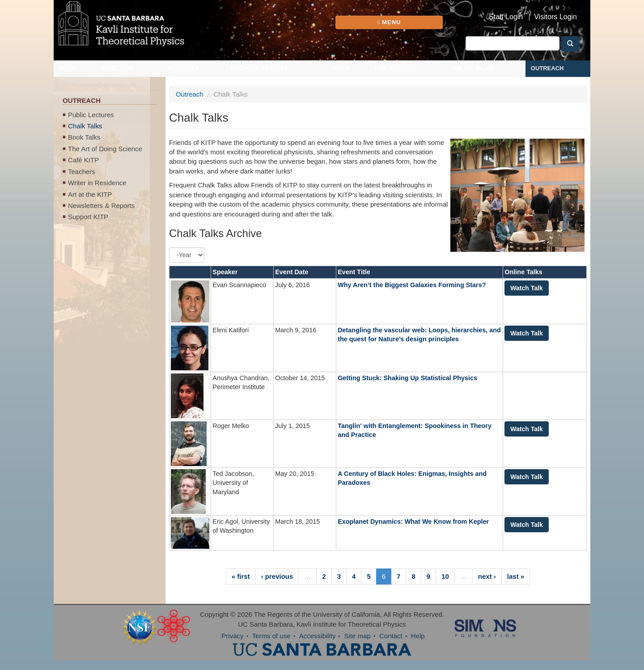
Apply (340, 68)
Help (418, 636)
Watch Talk (526, 288)
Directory (118, 68)
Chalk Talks (85, 126)
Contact (391, 636)
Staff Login (506, 17)
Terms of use (271, 636)
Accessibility (318, 636)
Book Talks (84, 137)
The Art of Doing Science (105, 149)
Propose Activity (259, 68)
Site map (358, 636)
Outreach (547, 68)
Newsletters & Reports (101, 206)
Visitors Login (555, 17)
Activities (183, 68)
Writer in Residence (97, 183)
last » (516, 576)
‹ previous (277, 576)
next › (487, 576)
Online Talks (473, 68)
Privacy (232, 636)
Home (68, 68)
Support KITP (88, 217)
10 (445, 576)
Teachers (82, 172)
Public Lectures (91, 115)
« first (241, 576)
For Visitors (395, 68)
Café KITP (83, 160)
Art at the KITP (90, 194)
